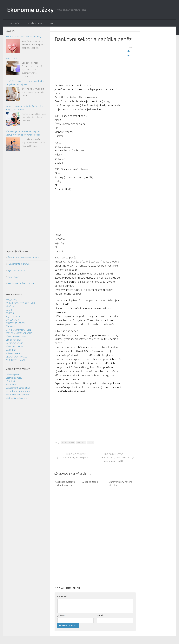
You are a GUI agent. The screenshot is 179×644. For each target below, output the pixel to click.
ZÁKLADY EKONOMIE (15, 347)
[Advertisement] (88, 64)
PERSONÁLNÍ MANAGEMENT (19, 333)
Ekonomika (11, 384)
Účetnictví (10, 381)
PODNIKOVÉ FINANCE (15, 360)
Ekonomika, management (17, 395)
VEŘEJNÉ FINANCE (14, 353)
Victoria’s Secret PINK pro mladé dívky (23, 36)
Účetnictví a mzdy (14, 378)
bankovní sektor (68, 442)
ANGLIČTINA (11, 300)
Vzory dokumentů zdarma (18, 391)
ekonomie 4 (81, 442)
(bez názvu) (14, 277)
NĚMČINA (10, 306)
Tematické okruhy (33, 23)
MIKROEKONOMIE (14, 340)
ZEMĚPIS (10, 313)
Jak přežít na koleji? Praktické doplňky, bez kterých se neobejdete (25, 83)
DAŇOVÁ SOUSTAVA (15, 323)
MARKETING (11, 350)
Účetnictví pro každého (16, 398)
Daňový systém (13, 374)
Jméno (61, 615)
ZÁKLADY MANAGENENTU (17, 337)
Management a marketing (18, 388)
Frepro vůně (11, 58)
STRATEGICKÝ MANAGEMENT (19, 330)
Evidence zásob (90, 482)
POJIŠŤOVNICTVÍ (13, 316)
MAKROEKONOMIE (14, 343)
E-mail (101, 615)
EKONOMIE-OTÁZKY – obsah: (22, 283)
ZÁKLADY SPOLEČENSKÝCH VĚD (20, 303)
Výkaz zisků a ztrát (17, 270)
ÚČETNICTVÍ (11, 326)
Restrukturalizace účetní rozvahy (24, 257)
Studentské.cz (14, 23)
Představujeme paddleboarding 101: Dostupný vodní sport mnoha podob (23, 133)
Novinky (52, 23)
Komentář (62, 596)
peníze (91, 442)
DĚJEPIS (9, 310)
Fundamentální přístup (19, 264)
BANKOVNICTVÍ (12, 320)
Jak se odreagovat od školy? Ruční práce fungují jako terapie (24, 108)
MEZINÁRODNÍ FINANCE (16, 357)
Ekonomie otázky (30, 10)
